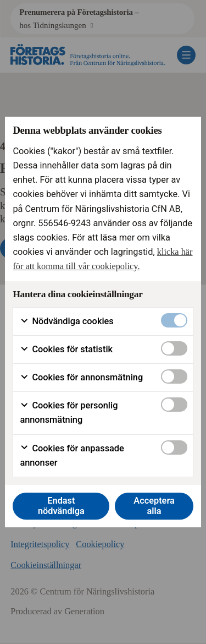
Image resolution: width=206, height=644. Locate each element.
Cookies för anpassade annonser (72, 455)
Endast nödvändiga (61, 506)
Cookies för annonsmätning (81, 378)
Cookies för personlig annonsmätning (69, 413)
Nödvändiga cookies (66, 321)
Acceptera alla (154, 506)
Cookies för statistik (66, 350)
